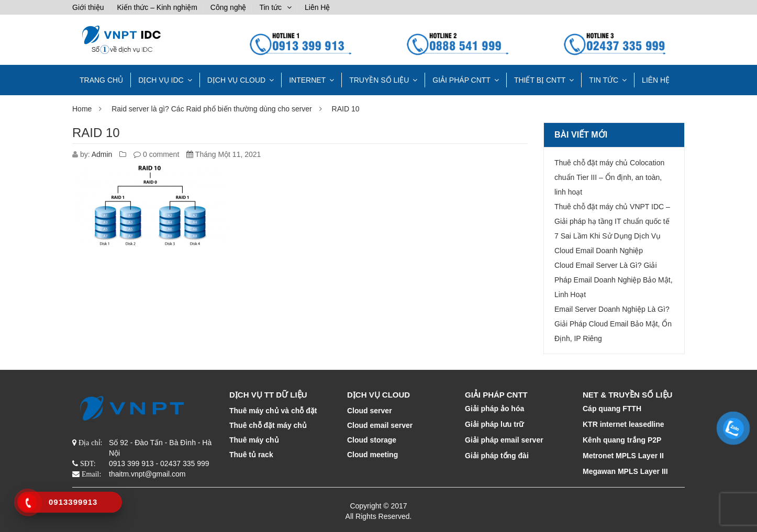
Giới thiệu (88, 7)
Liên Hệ (317, 7)
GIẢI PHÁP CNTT (461, 80)
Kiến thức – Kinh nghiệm (157, 7)
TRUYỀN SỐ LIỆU (379, 80)
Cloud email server (380, 425)
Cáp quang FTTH (612, 409)
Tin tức (270, 7)
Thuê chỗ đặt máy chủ (268, 425)
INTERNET (307, 80)
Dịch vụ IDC (161, 80)
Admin (102, 154)
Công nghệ (229, 7)
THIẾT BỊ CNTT (540, 80)
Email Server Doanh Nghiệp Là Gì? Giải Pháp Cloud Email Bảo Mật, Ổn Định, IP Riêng (613, 324)
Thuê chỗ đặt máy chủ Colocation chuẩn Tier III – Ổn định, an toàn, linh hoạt (609, 177)
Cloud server (370, 411)
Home (82, 109)
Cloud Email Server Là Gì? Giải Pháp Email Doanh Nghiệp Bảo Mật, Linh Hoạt (614, 280)
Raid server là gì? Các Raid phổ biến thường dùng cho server (212, 109)
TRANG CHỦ (101, 80)
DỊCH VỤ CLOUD (236, 80)
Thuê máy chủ (254, 440)
